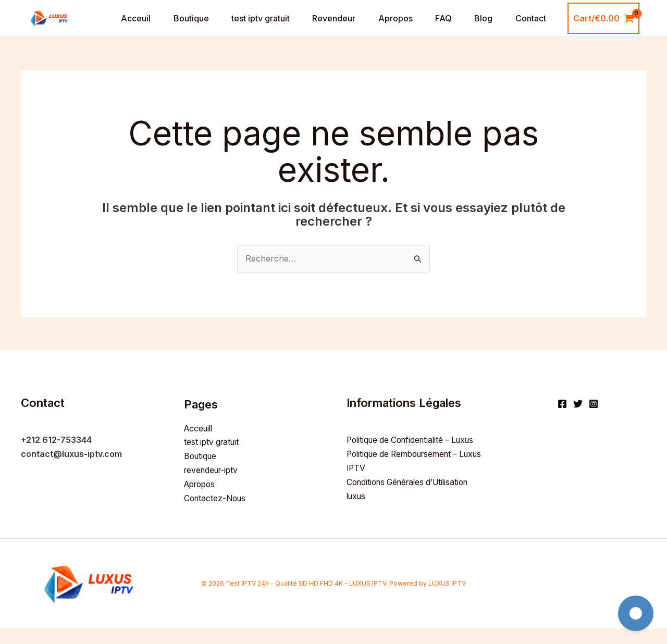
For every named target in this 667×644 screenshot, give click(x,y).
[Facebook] (562, 421)
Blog (490, 27)
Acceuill (200, 445)
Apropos (397, 27)
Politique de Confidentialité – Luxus (415, 457)
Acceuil (127, 27)
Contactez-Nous (217, 514)
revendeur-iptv (213, 487)
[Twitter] (578, 421)
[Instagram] (594, 421)
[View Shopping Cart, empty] (612, 27)
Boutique (185, 27)
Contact (539, 27)
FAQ (447, 27)
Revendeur (333, 27)
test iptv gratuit (257, 27)
